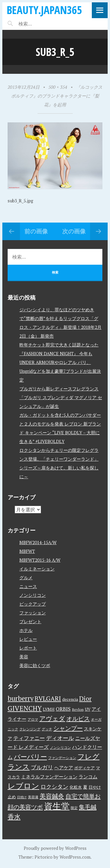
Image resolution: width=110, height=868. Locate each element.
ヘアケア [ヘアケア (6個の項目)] (64, 768)
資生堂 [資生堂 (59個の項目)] (57, 806)
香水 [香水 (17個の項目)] (14, 817)
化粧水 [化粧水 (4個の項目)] (76, 787)
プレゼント (30, 621)
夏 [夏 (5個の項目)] (85, 787)
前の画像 (36, 231)
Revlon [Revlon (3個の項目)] (78, 709)
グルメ (26, 577)
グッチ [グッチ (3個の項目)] (47, 729)
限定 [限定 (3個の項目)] (74, 808)
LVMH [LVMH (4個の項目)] (49, 709)
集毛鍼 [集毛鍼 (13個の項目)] (88, 807)
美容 (24, 657)
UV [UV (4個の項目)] (88, 709)
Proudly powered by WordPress (55, 848)
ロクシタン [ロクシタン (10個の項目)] (54, 787)
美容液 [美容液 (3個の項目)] (33, 797)
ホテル (26, 630)
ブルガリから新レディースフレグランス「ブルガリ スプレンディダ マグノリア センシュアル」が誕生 (61, 397)
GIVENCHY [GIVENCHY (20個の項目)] (25, 708)
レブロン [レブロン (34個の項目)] (23, 786)
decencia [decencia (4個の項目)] (70, 699)
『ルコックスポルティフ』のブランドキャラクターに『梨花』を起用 (57, 96)
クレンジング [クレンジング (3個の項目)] (30, 729)
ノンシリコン (33, 595)
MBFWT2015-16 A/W (40, 560)
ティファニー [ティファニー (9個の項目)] (29, 738)
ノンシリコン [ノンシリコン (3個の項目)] (60, 747)
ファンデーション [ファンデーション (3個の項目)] (62, 758)
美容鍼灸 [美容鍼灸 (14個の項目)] (52, 796)
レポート (28, 648)
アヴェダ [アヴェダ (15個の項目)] (52, 718)
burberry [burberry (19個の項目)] (21, 698)
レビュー (28, 639)
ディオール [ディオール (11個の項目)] (60, 738)
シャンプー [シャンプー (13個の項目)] (68, 728)
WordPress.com (75, 857)
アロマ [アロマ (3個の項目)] (33, 719)
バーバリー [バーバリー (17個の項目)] (30, 757)
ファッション (33, 613)
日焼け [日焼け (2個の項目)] (22, 797)
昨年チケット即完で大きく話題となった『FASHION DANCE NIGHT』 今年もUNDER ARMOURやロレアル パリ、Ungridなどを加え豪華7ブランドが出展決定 (60, 362)
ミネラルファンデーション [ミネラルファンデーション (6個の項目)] (49, 777)
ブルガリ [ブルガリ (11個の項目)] (42, 767)
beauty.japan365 (44, 10)
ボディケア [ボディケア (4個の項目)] (84, 768)
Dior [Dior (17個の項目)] (85, 698)
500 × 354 (58, 87)
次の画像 (74, 231)
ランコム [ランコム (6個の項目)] (88, 777)
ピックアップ (33, 604)
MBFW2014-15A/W (38, 542)
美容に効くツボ (35, 665)
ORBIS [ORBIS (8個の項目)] (63, 709)
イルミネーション (37, 569)
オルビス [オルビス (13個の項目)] (78, 719)
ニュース (28, 586)
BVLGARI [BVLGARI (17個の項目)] (48, 698)
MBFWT (27, 551)
